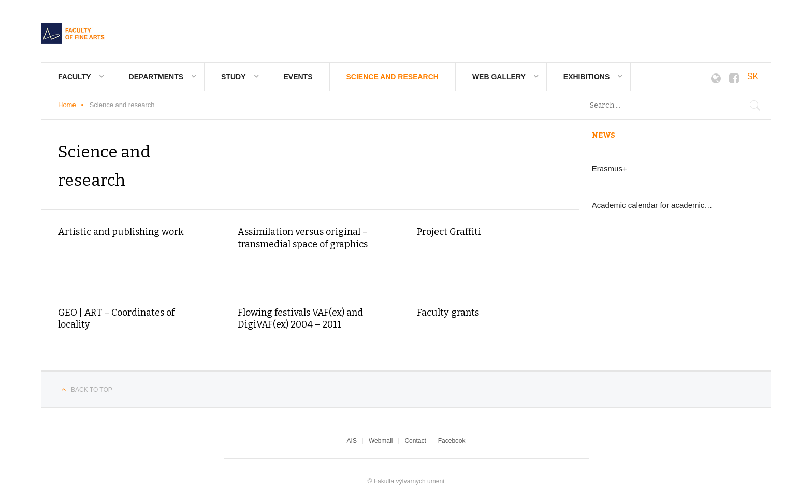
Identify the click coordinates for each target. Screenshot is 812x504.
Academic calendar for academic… (652, 205)
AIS (352, 441)
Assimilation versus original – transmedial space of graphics (303, 238)
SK (753, 76)
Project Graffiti (449, 232)
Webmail (381, 441)
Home (67, 105)
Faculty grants (448, 313)
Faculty (75, 77)
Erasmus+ (610, 168)
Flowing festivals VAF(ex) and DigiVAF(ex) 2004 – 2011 (300, 318)
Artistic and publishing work (121, 232)
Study (233, 77)
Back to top (92, 390)
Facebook (452, 441)
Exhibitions (586, 77)
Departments (156, 77)
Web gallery (499, 77)
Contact (415, 441)
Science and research (393, 77)
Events (298, 77)
